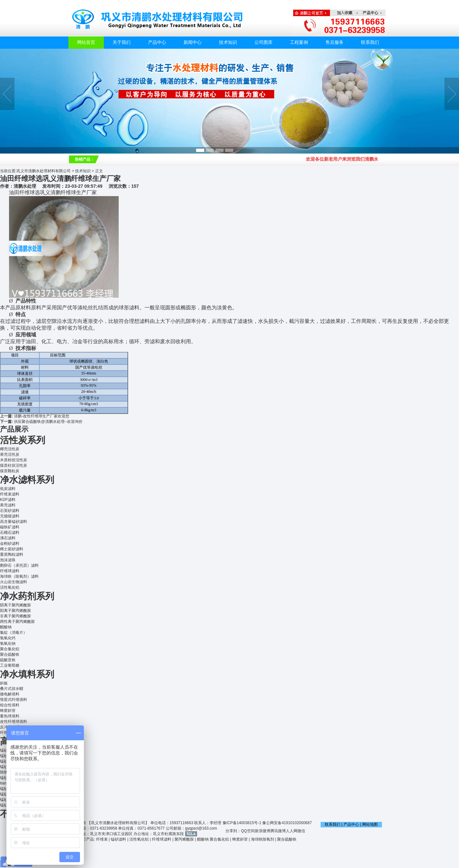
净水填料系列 (27, 674)
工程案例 (299, 42)
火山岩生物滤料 (14, 582)
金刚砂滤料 (10, 544)
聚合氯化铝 (10, 649)
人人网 (292, 831)
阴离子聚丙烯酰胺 (15, 605)
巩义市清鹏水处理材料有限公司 (44, 171)
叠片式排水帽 (12, 689)
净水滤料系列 (27, 480)
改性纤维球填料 (14, 722)
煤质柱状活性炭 (14, 465)
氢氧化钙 (8, 638)
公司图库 (264, 42)
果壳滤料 (8, 505)
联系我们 (370, 42)
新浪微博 (263, 831)
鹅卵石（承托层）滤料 (19, 565)
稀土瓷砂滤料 (12, 549)
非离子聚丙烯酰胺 (15, 616)
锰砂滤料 (118, 839)
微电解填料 (10, 694)
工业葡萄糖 (10, 665)
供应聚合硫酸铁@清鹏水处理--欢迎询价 (48, 422)
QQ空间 (248, 831)
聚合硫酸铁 (10, 654)
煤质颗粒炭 (10, 471)
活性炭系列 (23, 440)
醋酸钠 (6, 627)
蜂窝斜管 (8, 711)
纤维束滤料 (10, 494)
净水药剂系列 (27, 596)
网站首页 (86, 42)
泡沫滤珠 (8, 560)
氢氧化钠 (8, 644)
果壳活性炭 (10, 454)
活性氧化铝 (10, 587)
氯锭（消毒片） (14, 633)
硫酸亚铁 (8, 660)
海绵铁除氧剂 (263, 839)
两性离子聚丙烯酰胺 (17, 622)
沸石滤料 (8, 538)
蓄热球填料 (10, 716)
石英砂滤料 (10, 511)
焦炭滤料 (8, 489)
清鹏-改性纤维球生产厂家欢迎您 (42, 416)
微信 (301, 831)
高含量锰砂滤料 (14, 522)
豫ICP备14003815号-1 (242, 823)
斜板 (4, 683)
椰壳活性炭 (10, 449)
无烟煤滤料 (10, 516)
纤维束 (102, 839)
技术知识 (228, 42)
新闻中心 (193, 42)
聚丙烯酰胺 (184, 839)
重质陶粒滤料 (12, 554)
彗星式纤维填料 (14, 700)
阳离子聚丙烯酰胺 (15, 611)
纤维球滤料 (10, 571)
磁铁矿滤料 (10, 527)
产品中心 (157, 42)
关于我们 (122, 42)
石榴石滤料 (10, 533)
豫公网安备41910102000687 (287, 823)
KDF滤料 (8, 500)
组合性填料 (10, 705)
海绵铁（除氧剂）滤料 (19, 576)
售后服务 (334, 42)
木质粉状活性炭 (14, 460)
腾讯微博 (278, 831)
